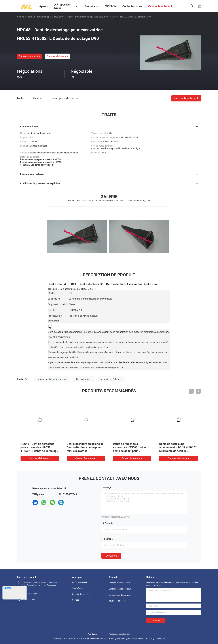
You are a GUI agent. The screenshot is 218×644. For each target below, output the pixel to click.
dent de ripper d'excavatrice (51, 17)
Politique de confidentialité (119, 634)
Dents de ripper (83, 379)
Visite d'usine (78, 588)
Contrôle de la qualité (81, 594)
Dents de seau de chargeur (120, 589)
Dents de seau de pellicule (120, 583)
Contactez (111, 556)
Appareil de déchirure (111, 379)
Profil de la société (80, 582)
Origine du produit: (58, 304)
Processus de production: (55, 318)
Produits (31, 17)
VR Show (111, 6)
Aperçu (21, 17)
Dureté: (52, 310)
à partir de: (108, 523)
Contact (76, 600)
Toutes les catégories (118, 601)
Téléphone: (108, 539)
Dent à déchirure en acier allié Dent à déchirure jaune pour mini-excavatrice (85, 447)
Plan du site (92, 634)
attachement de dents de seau (52, 379)
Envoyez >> (155, 620)
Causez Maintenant (29, 56)
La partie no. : (55, 299)
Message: (107, 487)
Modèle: (52, 293)
